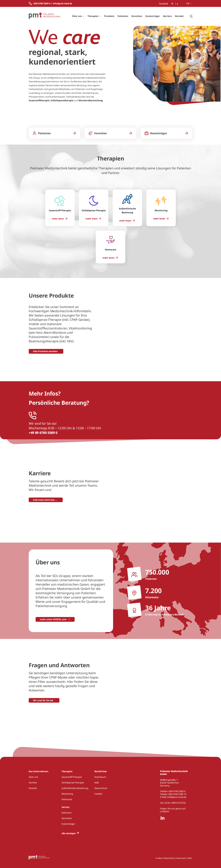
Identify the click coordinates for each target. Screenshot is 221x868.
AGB (190, 858)
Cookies (159, 858)
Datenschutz (169, 858)
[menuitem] (60, 219)
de (189, 3)
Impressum (181, 858)
